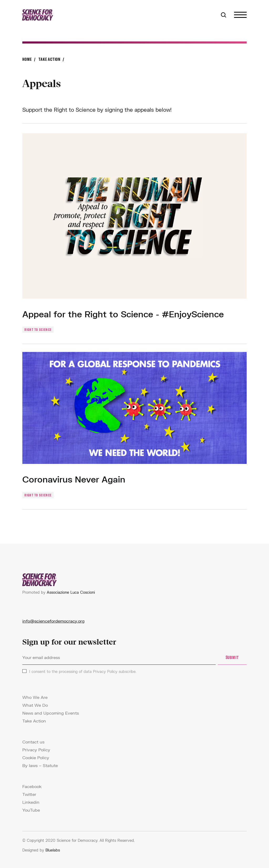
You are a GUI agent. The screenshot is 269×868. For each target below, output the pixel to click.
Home (27, 59)
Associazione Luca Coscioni (71, 592)
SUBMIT (232, 657)
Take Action (50, 59)
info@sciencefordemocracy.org (53, 621)
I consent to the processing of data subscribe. (83, 671)
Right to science (38, 330)
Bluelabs (53, 850)
